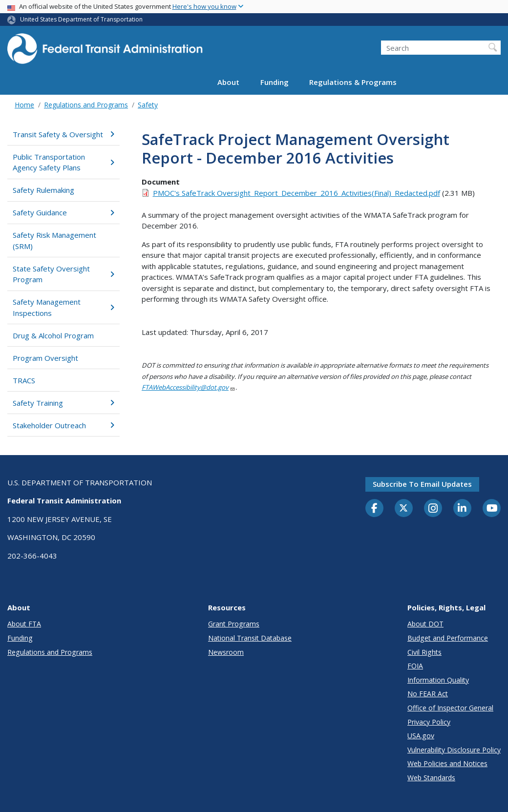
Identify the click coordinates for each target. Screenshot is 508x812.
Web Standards (431, 778)
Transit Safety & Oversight (63, 134)
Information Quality (438, 680)
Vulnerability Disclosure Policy (454, 750)
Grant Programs (234, 624)
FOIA (415, 666)
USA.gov (421, 736)
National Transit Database (250, 638)
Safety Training (63, 403)
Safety (148, 105)
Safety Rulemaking (43, 190)
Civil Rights (424, 652)
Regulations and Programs (86, 105)
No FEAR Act (428, 694)
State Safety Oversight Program (63, 274)
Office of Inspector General (450, 708)
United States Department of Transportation (81, 19)
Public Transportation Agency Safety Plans (63, 162)
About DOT (425, 624)
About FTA (24, 624)
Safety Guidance (63, 212)
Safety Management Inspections (63, 307)
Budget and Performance (448, 638)
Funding (275, 82)
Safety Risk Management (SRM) (54, 240)
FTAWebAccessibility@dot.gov (189, 387)
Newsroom (226, 652)
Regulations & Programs (353, 82)
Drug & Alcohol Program (53, 335)
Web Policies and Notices (447, 763)
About (228, 82)
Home (24, 105)
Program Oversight (45, 358)
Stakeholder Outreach (63, 425)
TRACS (24, 380)
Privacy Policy (429, 722)
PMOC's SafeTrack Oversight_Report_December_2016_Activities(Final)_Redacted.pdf (296, 193)
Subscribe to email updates (422, 484)
